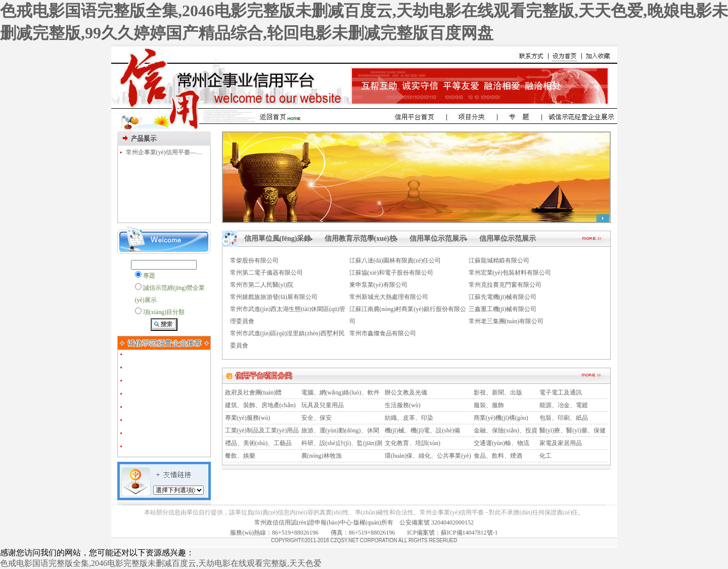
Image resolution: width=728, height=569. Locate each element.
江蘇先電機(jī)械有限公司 (503, 297)
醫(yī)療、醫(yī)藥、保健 (573, 430)
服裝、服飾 (489, 405)
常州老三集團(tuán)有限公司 (506, 321)
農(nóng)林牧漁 (322, 456)
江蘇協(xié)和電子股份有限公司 (392, 273)
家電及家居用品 (561, 443)
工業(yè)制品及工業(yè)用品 (262, 430)
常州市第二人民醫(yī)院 (262, 285)
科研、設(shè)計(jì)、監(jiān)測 (342, 443)
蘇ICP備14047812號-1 (469, 533)
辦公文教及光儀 (406, 392)
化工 (545, 456)
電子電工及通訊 (561, 392)
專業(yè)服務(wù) (248, 418)
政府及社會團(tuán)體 (254, 392)
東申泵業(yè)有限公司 (378, 285)
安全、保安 (316, 418)
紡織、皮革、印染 (409, 418)
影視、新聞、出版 (498, 392)
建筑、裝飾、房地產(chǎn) (260, 405)
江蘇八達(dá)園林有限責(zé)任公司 (395, 260)
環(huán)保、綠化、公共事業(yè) (428, 456)
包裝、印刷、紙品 (564, 418)
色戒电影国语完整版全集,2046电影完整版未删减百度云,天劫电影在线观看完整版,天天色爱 (161, 563)
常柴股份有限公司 (254, 260)
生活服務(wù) (403, 405)
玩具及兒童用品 (323, 405)
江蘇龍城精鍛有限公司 (499, 260)
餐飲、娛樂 (240, 456)
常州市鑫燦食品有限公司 (383, 333)
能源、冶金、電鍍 (564, 405)
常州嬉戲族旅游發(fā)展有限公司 (274, 297)
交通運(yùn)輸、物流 (502, 443)
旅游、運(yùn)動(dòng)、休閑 (340, 430)
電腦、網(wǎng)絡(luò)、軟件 (340, 392)
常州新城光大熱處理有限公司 (389, 297)
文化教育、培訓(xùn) (413, 443)
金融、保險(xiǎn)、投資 (506, 430)
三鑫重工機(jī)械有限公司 (503, 309)
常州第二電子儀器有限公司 (266, 273)
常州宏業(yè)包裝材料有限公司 (510, 273)
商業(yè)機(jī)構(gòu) (501, 418)
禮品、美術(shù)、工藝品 (259, 443)
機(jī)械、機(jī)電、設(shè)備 (422, 430)
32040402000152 (452, 522)
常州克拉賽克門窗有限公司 (505, 285)
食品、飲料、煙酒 (498, 456)
